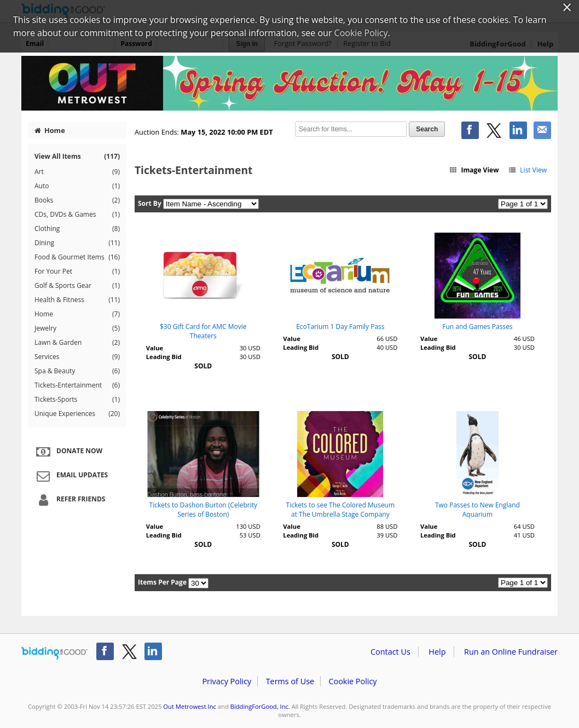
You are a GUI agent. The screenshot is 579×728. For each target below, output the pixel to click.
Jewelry (77, 328)
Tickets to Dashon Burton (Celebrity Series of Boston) (203, 510)
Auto (77, 186)
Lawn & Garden (77, 343)
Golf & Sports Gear (77, 286)
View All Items (77, 156)
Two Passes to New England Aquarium (477, 510)
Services (77, 357)
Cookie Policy (352, 681)
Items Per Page (162, 582)
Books (77, 200)
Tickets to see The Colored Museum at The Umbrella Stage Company (341, 510)
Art (77, 172)
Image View (474, 170)
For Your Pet (77, 271)
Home (50, 130)
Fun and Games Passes (477, 327)
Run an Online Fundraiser (511, 652)
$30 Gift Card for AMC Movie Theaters (203, 331)
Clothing (77, 229)
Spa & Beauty (77, 371)
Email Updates (71, 476)
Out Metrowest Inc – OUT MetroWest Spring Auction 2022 (289, 83)
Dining (77, 243)
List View (527, 170)
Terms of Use (290, 681)
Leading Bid (164, 357)
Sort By (150, 203)
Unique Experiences (77, 414)
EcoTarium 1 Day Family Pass (340, 327)
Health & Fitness (77, 300)
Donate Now (68, 452)
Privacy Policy (227, 681)
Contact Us (390, 652)
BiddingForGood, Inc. (260, 706)
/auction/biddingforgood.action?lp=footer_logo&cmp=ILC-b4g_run (54, 654)
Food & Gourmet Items (77, 257)
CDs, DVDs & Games (77, 215)
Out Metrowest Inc (190, 706)
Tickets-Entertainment (77, 385)
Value (155, 348)
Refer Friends (69, 500)
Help (437, 652)
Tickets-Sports (77, 400)
